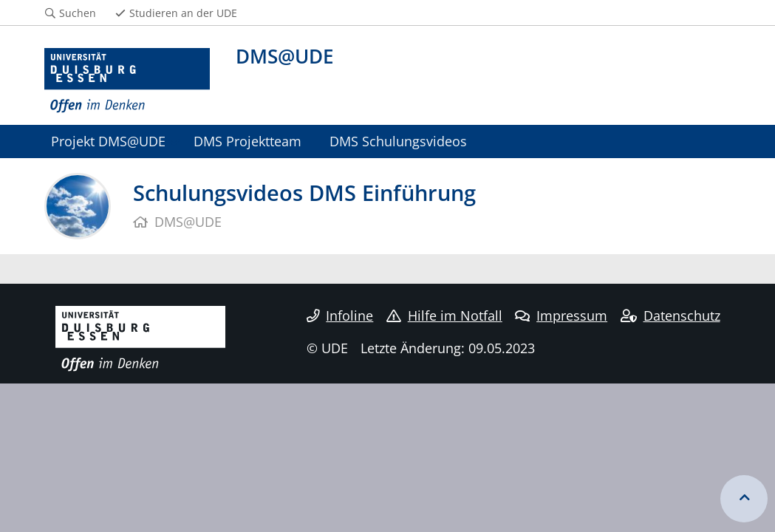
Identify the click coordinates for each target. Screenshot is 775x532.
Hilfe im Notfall (444, 316)
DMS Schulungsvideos (398, 141)
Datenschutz (670, 316)
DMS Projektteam (247, 141)
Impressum (561, 316)
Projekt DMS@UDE (108, 141)
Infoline (340, 316)
